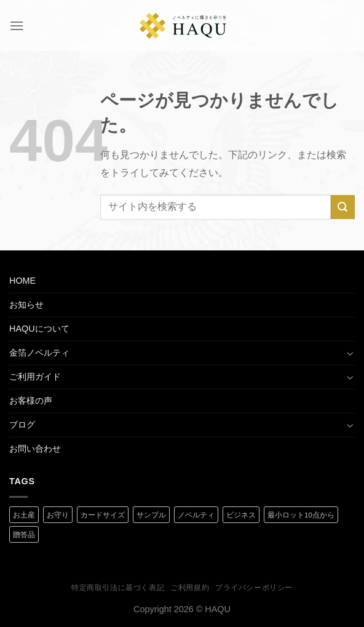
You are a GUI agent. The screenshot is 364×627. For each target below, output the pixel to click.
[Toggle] (350, 353)
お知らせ (26, 305)
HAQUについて (39, 329)
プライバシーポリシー (254, 588)
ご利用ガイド (35, 377)
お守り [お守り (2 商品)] (58, 515)
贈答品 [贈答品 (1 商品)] (24, 535)
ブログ (22, 425)
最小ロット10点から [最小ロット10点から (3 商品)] (301, 515)
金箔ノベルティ (39, 353)
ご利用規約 (190, 588)
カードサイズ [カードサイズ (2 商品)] (103, 515)
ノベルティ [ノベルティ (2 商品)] (196, 515)
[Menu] (17, 26)
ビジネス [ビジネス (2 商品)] (241, 515)
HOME (22, 281)
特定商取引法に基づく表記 (118, 588)
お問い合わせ (35, 449)
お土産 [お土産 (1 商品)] (24, 515)
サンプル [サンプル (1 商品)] (151, 515)
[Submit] (343, 207)
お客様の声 (31, 401)
